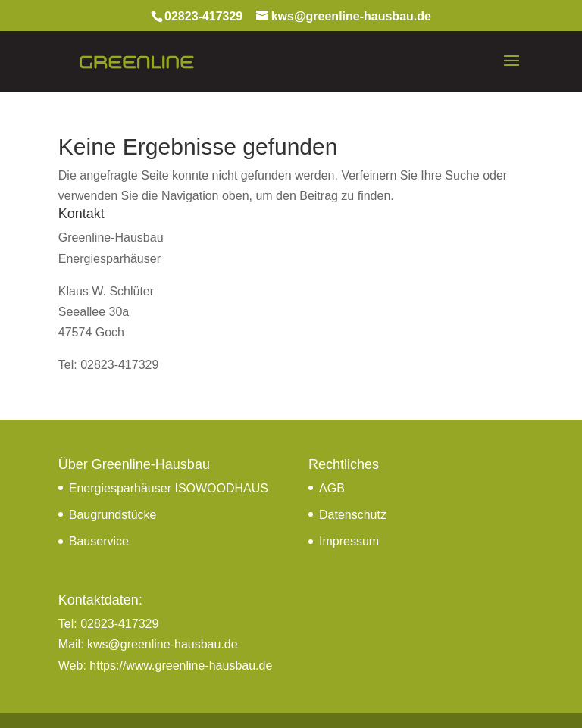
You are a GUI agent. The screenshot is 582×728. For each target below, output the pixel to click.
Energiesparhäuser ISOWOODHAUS (169, 488)
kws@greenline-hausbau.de (163, 644)
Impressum (349, 541)
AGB (332, 488)
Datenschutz (353, 514)
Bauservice (99, 541)
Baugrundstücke (113, 514)
